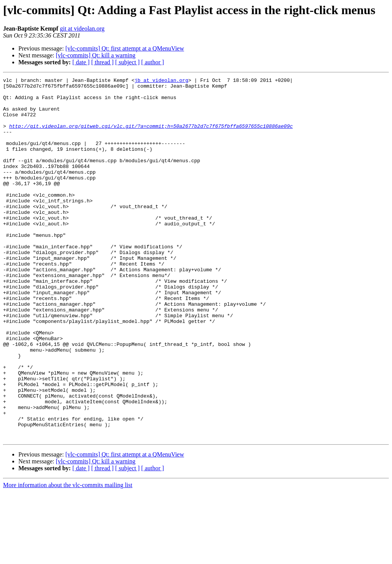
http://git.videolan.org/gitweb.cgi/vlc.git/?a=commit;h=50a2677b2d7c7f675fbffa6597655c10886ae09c (151, 136)
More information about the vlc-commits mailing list (68, 557)
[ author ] (153, 62)
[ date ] (81, 62)
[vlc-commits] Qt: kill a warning (96, 55)
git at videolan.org (82, 29)
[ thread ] (102, 62)
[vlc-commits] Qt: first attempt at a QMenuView (125, 48)
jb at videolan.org (161, 81)
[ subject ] (127, 62)
